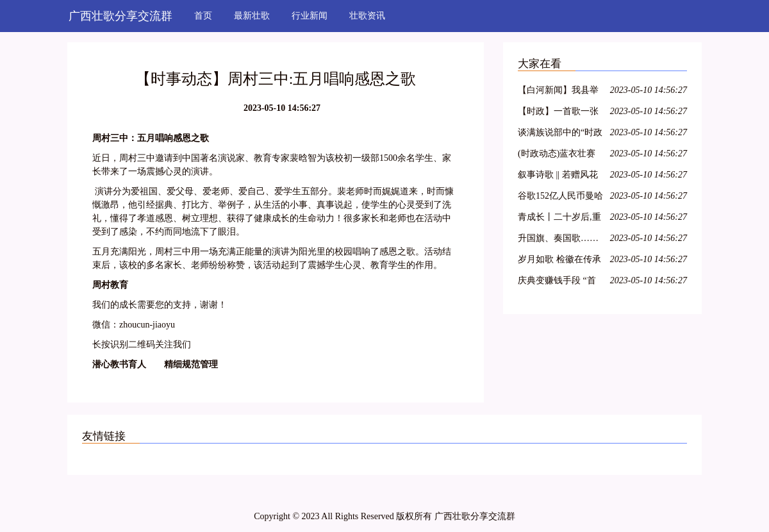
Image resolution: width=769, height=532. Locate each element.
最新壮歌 (252, 16)
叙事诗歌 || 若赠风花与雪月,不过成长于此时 (559, 177)
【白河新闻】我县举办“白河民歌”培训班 (558, 92)
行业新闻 (310, 16)
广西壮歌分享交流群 (120, 16)
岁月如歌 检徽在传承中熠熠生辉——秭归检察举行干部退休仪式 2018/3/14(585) (559, 261)
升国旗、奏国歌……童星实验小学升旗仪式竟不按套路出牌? (558, 240)
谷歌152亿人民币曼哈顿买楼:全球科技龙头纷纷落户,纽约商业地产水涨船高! (560, 198)
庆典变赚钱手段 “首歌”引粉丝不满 (557, 282)
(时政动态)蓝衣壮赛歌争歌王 (557, 155)
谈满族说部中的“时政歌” (560, 134)
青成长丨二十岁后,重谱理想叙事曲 (559, 219)
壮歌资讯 (367, 16)
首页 (203, 16)
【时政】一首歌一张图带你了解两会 (558, 113)
